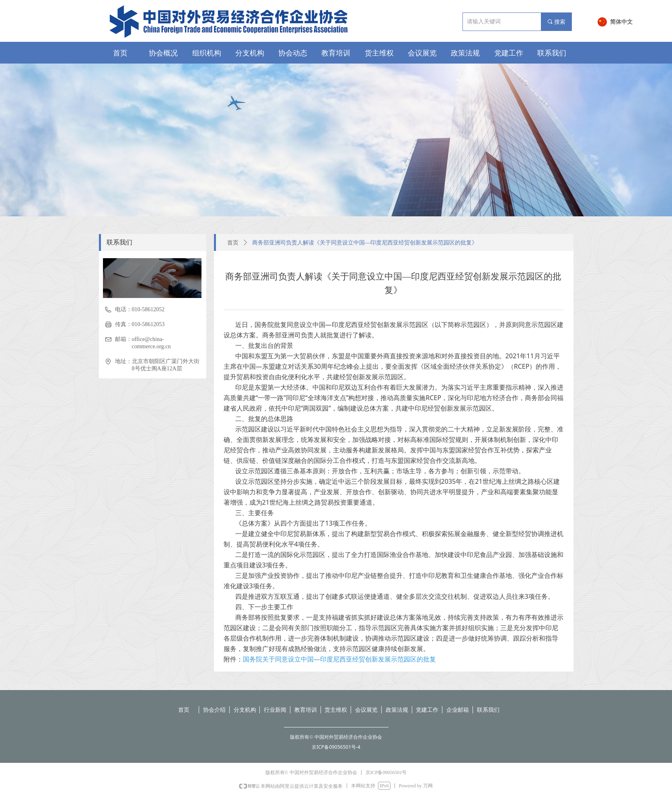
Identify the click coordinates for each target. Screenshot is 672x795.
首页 (233, 243)
